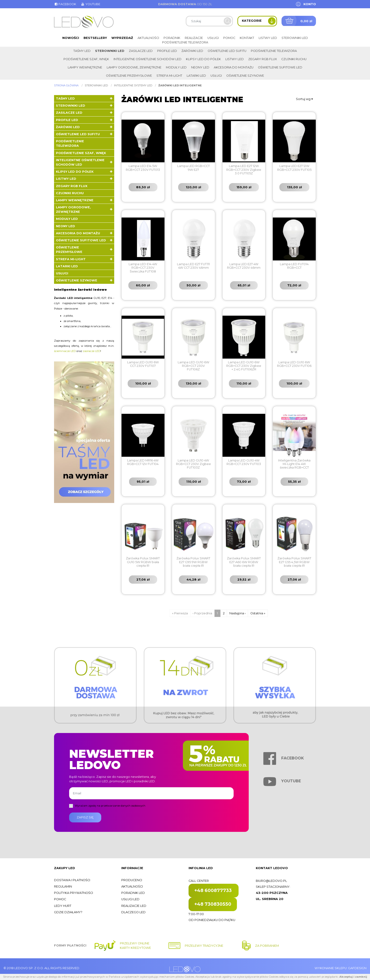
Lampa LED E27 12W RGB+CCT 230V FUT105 (294, 168)
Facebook (65, 4)
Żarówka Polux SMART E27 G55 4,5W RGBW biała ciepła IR (294, 562)
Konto (310, 4)
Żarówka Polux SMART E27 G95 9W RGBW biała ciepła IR (193, 562)
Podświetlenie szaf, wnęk (86, 59)
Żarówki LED (192, 51)
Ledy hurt (63, 906)
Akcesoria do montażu (234, 67)
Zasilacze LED (141, 51)
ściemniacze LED (65, 351)
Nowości (71, 38)
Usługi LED (130, 899)
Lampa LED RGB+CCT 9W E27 (193, 168)
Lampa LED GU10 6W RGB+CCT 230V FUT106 (294, 364)
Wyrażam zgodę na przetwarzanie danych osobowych (110, 806)
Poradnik (172, 38)
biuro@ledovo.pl (271, 881)
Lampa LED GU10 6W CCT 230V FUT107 (143, 364)
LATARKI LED (196, 76)
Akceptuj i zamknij (353, 977)
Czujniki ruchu (294, 59)
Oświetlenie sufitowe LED (280, 67)
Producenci (132, 880)
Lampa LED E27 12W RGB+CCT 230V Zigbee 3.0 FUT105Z (244, 170)
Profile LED (167, 51)
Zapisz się (85, 817)
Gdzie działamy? (68, 912)
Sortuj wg (304, 99)
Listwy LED (268, 38)
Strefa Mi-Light (169, 76)
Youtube (90, 4)
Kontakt (247, 38)
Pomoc (229, 38)
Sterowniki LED (295, 38)
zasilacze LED (92, 351)
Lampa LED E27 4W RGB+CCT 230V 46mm (244, 266)
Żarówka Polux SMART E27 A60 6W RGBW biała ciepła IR (244, 562)
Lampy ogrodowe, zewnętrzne (134, 67)
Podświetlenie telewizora (185, 42)
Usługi (213, 38)
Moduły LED (176, 67)
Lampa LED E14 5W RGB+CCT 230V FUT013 (143, 168)
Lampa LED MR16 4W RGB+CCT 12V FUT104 (143, 462)
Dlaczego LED (133, 912)
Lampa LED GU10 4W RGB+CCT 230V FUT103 (244, 462)
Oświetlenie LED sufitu (227, 51)
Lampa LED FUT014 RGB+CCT (294, 266)
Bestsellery (95, 38)
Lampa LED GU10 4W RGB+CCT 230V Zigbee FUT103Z (193, 464)
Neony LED (200, 67)
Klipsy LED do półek (203, 59)
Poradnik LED (133, 893)
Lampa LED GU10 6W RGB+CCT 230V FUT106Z (193, 366)
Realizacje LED (134, 906)
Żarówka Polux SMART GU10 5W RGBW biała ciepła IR (143, 562)
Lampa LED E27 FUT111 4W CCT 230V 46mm (193, 266)
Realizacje (194, 38)
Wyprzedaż (122, 38)
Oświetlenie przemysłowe (129, 76)
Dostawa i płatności (72, 880)
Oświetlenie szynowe (245, 76)
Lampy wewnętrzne (85, 67)
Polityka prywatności (74, 893)
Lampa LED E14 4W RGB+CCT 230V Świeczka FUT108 (143, 268)
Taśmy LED (82, 51)
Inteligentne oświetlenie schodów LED (147, 59)
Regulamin (63, 886)
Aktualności (148, 38)
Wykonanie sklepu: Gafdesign (341, 968)
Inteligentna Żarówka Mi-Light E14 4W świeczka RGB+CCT (294, 464)
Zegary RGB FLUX (263, 59)
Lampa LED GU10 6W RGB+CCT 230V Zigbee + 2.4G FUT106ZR (244, 366)
